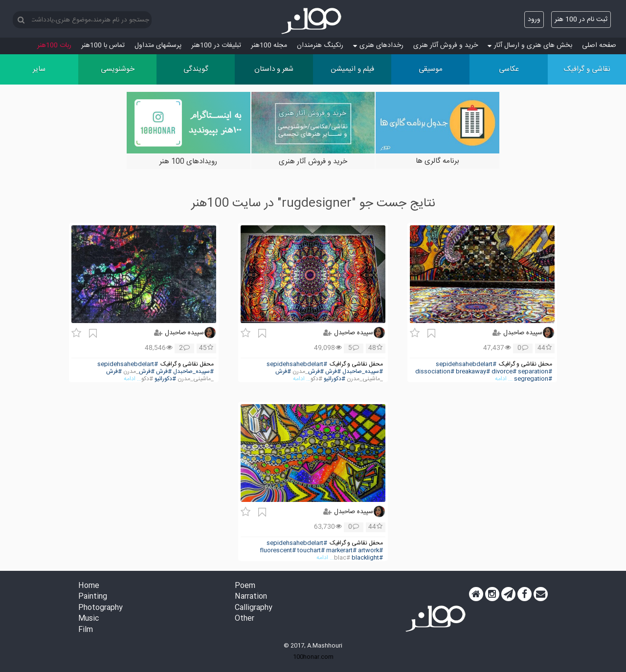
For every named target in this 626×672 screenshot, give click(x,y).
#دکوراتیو (335, 379)
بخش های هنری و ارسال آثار (530, 45)
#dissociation (435, 372)
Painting (93, 597)
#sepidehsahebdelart (466, 364)
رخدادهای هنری (378, 45)
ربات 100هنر (54, 45)
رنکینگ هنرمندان (320, 45)
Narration (251, 597)
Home (89, 586)
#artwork (370, 551)
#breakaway (473, 372)
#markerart (341, 551)
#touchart (311, 551)
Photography (101, 608)
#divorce (504, 372)
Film (86, 630)
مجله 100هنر (269, 45)
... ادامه (504, 379)
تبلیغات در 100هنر (216, 45)
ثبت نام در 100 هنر (581, 20)
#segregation (533, 379)
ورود (534, 20)
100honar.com (313, 657)
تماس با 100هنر (103, 45)
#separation (535, 372)
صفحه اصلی (599, 45)
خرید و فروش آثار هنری (446, 45)
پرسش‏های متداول (158, 45)
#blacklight (367, 558)
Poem (245, 586)
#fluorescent (278, 551)
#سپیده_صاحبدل (363, 372)
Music (89, 619)
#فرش (333, 372)
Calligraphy (254, 608)
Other (245, 619)
